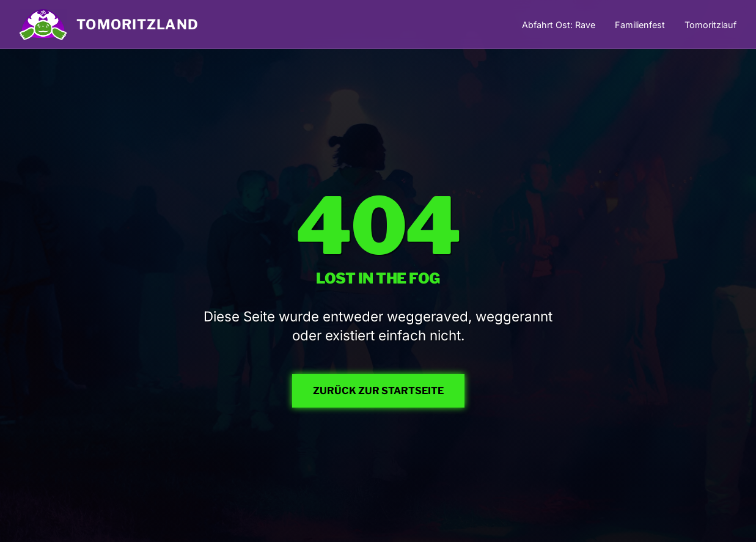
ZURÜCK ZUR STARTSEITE (378, 391)
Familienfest (640, 25)
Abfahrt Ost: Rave (559, 25)
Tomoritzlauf (710, 25)
